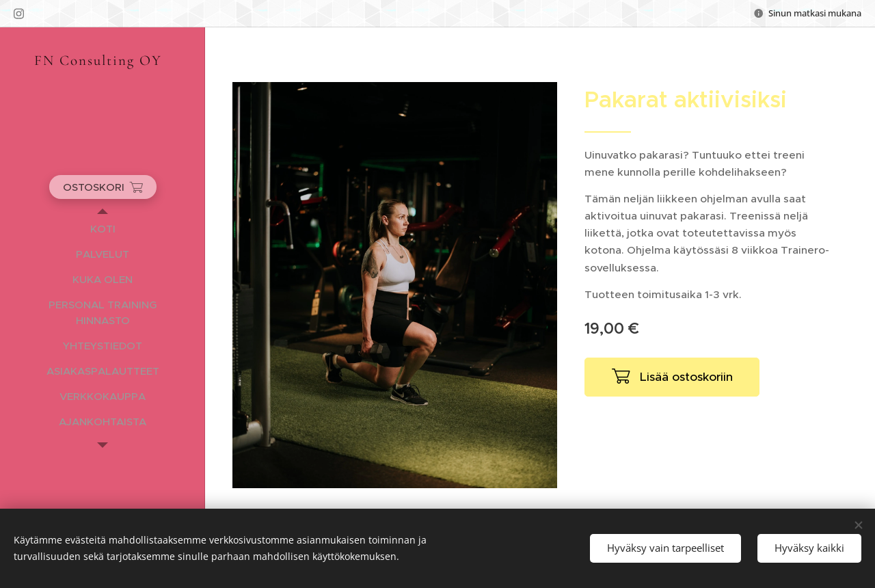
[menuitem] (103, 229)
